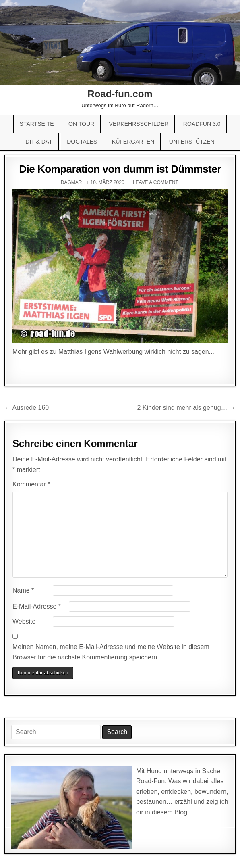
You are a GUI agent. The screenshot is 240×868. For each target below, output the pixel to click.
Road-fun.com (120, 94)
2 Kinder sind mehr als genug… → (186, 408)
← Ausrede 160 (27, 408)
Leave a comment (156, 182)
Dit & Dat (39, 142)
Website (24, 621)
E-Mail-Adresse (37, 606)
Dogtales (82, 142)
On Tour (81, 124)
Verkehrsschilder (139, 124)
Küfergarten (133, 142)
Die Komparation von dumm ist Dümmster (120, 169)
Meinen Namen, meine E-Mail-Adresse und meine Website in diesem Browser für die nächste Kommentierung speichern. (111, 652)
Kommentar (31, 484)
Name (23, 590)
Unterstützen (192, 142)
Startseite (37, 124)
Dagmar (71, 182)
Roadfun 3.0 (202, 124)
